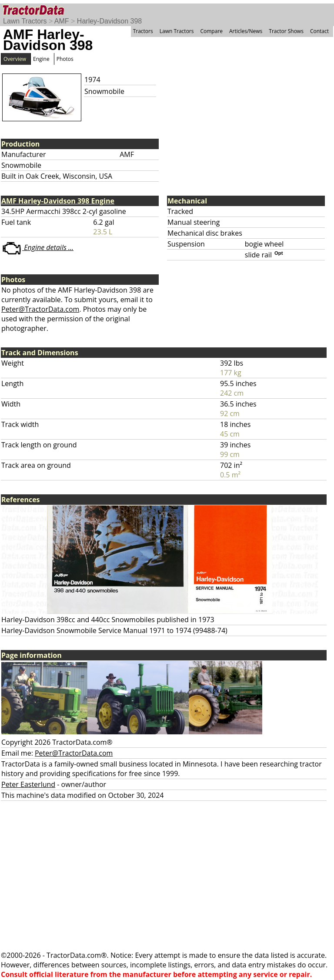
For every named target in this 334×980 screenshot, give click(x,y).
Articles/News (246, 31)
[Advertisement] (167, 876)
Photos (65, 59)
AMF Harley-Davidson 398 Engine (58, 201)
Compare (211, 31)
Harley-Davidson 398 (109, 21)
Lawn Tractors (25, 21)
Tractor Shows (286, 31)
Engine (41, 59)
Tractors (143, 31)
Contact (319, 31)
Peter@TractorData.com (40, 309)
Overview (15, 59)
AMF (62, 21)
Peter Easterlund (28, 784)
